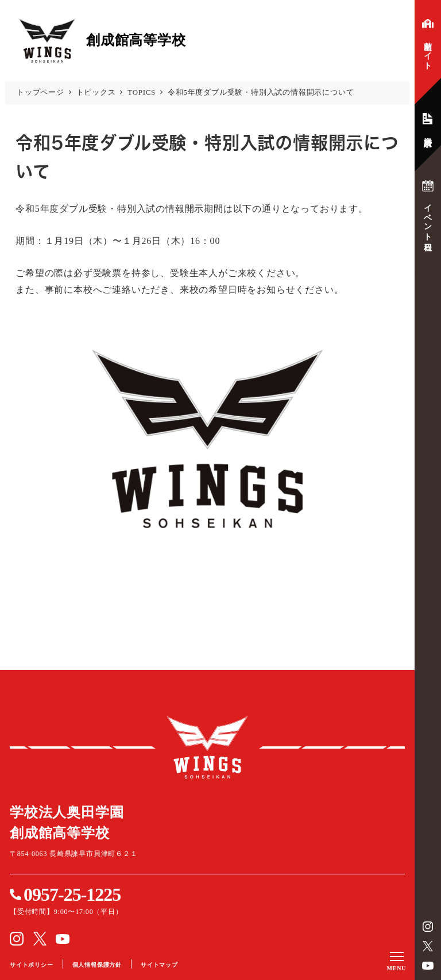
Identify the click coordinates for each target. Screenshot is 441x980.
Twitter (428, 946)
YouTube (428, 966)
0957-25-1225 (72, 894)
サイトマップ (159, 965)
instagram (428, 927)
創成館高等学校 (207, 747)
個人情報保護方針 (97, 965)
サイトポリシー (32, 965)
